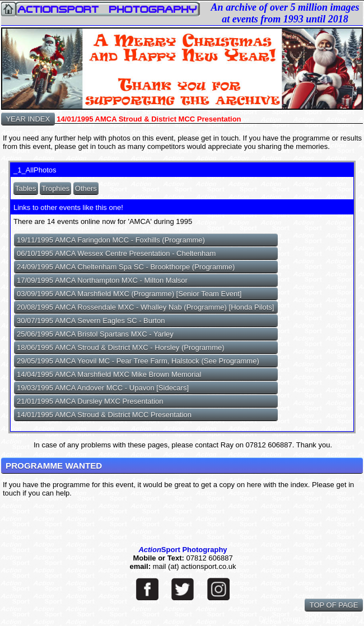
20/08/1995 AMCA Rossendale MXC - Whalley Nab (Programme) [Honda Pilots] (146, 307)
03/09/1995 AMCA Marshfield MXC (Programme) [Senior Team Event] (129, 294)
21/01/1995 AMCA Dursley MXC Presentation (90, 401)
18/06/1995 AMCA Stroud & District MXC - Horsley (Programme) (121, 347)
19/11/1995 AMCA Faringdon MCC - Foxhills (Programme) (111, 240)
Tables (26, 188)
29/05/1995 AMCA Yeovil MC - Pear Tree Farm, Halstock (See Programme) (138, 361)
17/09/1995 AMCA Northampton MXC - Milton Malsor (102, 280)
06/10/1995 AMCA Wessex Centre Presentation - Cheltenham (116, 253)
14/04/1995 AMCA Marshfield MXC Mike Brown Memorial (109, 374)
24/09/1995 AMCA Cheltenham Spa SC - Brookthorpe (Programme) (126, 267)
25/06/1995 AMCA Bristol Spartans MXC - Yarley (95, 334)
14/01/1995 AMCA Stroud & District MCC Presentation (104, 415)
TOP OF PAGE (334, 605)
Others (86, 188)
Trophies (55, 188)
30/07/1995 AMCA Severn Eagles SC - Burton (91, 321)
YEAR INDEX (28, 119)
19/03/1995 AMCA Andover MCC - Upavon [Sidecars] (103, 388)
